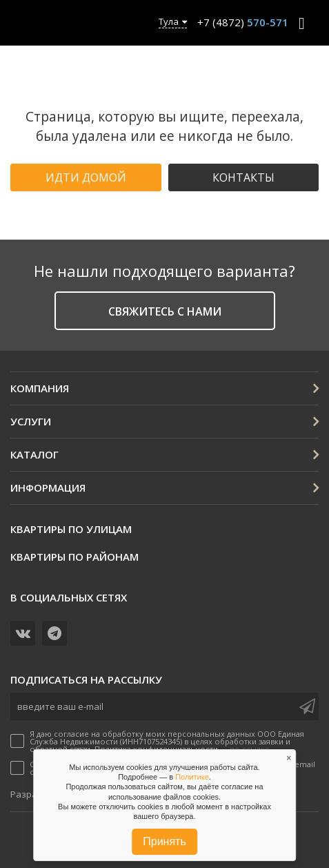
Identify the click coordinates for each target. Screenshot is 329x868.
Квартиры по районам (74, 557)
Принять (164, 841)
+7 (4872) (243, 22)
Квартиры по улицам (71, 529)
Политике (192, 777)
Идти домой (86, 177)
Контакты (243, 177)
